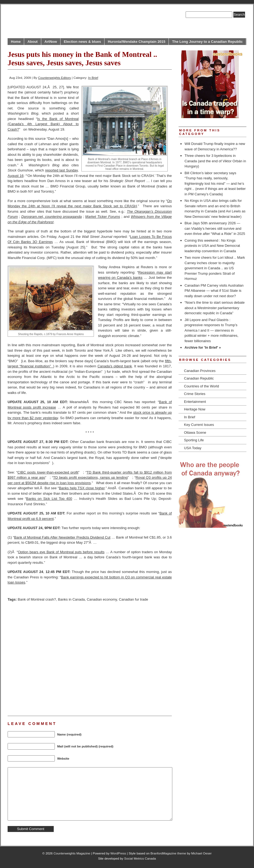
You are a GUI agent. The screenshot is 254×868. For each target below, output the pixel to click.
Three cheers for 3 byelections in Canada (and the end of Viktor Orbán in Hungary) (215, 161)
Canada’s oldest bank (115, 366)
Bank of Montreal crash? (37, 599)
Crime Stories (195, 394)
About (33, 42)
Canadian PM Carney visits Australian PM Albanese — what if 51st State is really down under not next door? (214, 291)
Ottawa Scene (195, 433)
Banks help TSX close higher (82, 488)
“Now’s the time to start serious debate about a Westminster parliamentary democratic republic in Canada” (215, 308)
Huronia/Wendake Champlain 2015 (136, 42)
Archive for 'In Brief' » (203, 347)
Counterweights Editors (54, 78)
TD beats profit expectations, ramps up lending (91, 477)
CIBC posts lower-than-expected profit (48, 472)
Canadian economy (102, 599)
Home (16, 42)
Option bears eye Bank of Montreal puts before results (61, 552)
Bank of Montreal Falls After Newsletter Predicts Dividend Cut (62, 537)
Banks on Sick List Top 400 (49, 499)
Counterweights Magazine (72, 853)
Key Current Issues (199, 425)
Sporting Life (194, 440)
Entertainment (195, 402)
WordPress (118, 853)
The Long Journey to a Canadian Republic (207, 42)
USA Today (193, 448)
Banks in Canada (71, 599)
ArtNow (51, 42)
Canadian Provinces (200, 371)
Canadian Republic (199, 378)
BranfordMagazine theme (168, 853)
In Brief (93, 78)
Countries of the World (201, 386)
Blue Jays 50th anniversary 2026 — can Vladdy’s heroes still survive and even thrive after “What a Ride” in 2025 (215, 228)
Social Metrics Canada (140, 858)
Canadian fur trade (134, 599)
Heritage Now (195, 409)
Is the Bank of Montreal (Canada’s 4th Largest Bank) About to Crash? (43, 124)
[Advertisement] (51, 658)
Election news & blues (82, 42)
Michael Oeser (201, 853)
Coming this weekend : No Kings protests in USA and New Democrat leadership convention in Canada (212, 246)
